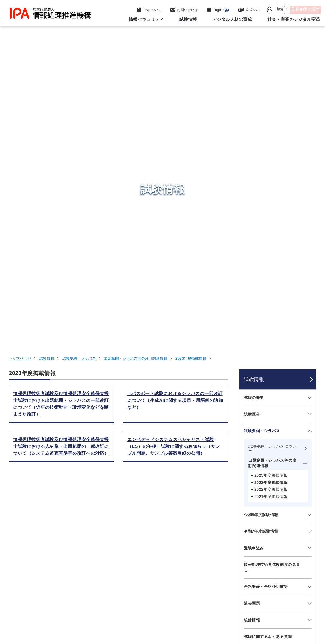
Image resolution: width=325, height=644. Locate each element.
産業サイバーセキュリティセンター (179, 529)
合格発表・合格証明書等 (266, 301)
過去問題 (252, 318)
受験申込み (254, 262)
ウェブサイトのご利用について (47, 610)
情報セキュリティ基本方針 (217, 610)
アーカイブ (184, 619)
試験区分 (252, 128)
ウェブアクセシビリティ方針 (155, 610)
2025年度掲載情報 (271, 190)
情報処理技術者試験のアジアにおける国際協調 (272, 409)
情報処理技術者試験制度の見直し (272, 282)
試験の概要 (254, 112)
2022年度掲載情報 (271, 204)
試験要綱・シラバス (79, 73)
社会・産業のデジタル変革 (263, 560)
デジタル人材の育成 (255, 546)
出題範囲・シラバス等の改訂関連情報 (136, 73)
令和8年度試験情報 (261, 229)
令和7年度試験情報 (261, 246)
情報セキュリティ (252, 519)
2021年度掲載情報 (271, 211)
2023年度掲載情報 (191, 73)
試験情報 (47, 73)
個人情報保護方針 (102, 610)
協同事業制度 (292, 610)
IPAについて (246, 573)
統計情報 (252, 334)
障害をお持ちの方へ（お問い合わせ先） (272, 387)
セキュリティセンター (166, 518)
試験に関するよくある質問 (268, 351)
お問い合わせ (256, 368)
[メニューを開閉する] (309, 112)
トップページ (20, 73)
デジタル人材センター (166, 566)
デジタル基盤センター (166, 556)
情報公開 (260, 610)
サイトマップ (150, 619)
